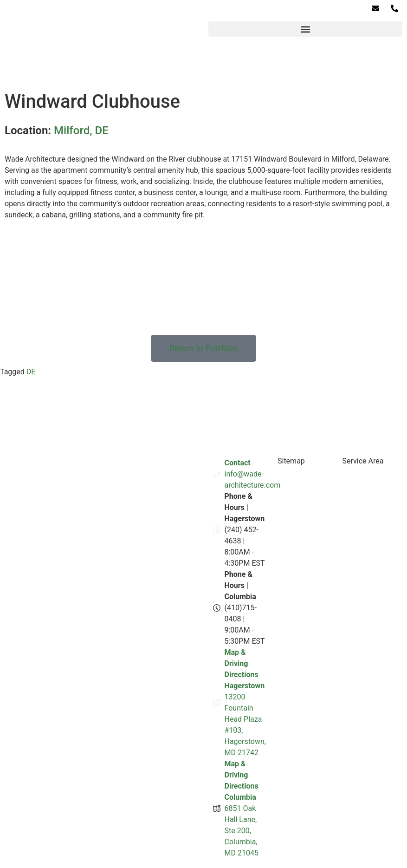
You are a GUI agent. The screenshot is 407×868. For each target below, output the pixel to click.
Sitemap (291, 461)
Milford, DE (81, 131)
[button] (306, 29)
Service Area (363, 461)
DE (31, 372)
